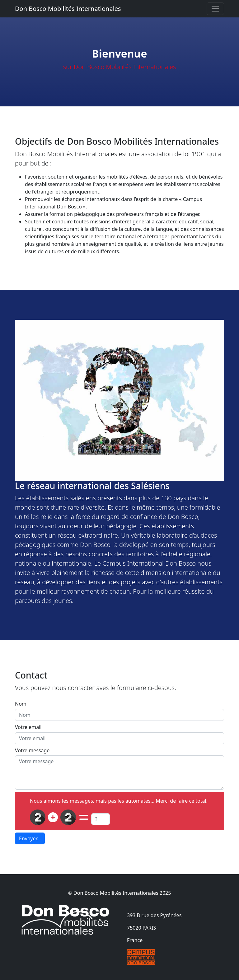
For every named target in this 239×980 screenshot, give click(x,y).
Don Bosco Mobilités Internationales (68, 9)
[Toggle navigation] (215, 9)
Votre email (28, 727)
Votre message (32, 750)
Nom (21, 704)
